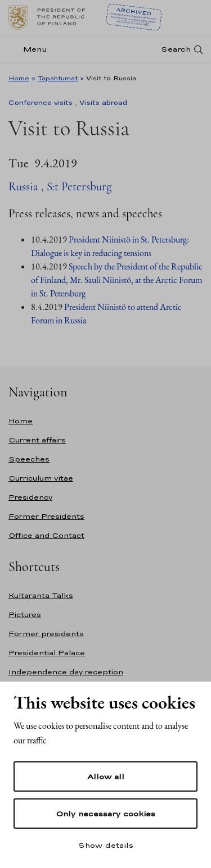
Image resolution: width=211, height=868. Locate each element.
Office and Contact (46, 535)
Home (19, 78)
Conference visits (41, 103)
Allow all (106, 776)
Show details (106, 845)
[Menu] (31, 49)
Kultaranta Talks (41, 595)
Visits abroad (103, 103)
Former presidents (46, 634)
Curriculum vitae (41, 478)
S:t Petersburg (79, 187)
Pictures (25, 615)
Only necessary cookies (105, 814)
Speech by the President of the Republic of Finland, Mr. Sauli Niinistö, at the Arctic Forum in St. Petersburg (117, 280)
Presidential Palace (47, 653)
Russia (23, 187)
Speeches (29, 459)
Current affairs (37, 440)
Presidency (30, 497)
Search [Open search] (176, 49)
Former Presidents (46, 516)
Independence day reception (66, 672)
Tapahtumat (58, 78)
